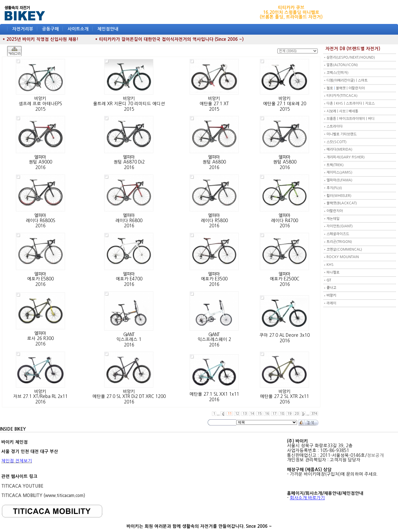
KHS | (341, 103)
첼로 (330, 88)
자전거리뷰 (23, 29)
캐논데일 (333, 219)
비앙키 (331, 295)
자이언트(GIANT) (340, 226)
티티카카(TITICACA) (342, 96)
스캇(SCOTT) (337, 142)
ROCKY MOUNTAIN (343, 257)
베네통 (353, 111)
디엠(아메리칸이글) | (342, 80)
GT (329, 280)
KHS (330, 265)
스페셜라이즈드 (338, 234)
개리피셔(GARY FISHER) (346, 157)
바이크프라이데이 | (354, 119)
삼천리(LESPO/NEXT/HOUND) (351, 57)
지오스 (370, 103)
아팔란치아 (357, 88)
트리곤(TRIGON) (339, 242)
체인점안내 (108, 29)
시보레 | (333, 111)
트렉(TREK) (335, 165)
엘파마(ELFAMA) (339, 180)
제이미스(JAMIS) (339, 172)
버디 (371, 119)
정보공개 (375, 455)
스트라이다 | (355, 103)
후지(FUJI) (334, 188)
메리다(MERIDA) (339, 149)
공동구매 (50, 29)
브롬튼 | (333, 119)
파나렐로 (333, 272)
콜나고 (331, 288)
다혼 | (331, 103)
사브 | (344, 111)
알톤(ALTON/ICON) (342, 65)
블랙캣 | (342, 88)
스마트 (363, 80)
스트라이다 (335, 126)
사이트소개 (78, 29)
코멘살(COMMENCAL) (344, 249)
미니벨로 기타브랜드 (342, 134)
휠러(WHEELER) (339, 196)
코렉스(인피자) (337, 73)
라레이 (331, 303)
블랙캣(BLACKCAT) (342, 203)
